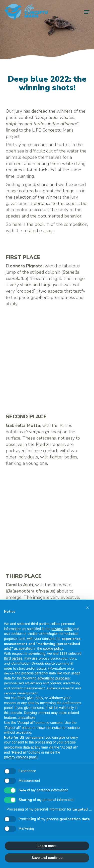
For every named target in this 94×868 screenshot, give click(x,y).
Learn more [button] (47, 846)
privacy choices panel (21, 757)
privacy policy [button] (62, 629)
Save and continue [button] (47, 858)
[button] (87, 12)
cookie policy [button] (53, 648)
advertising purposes (54, 678)
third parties (13, 658)
